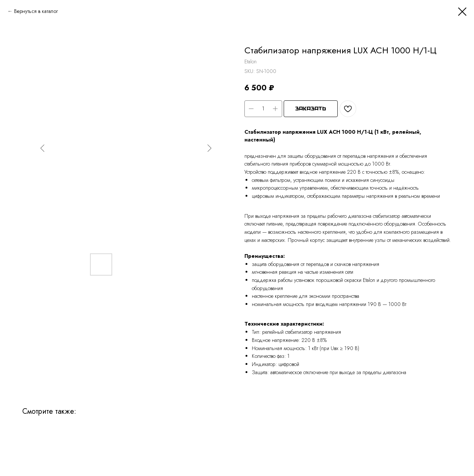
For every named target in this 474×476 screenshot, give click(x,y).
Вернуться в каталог (36, 11)
